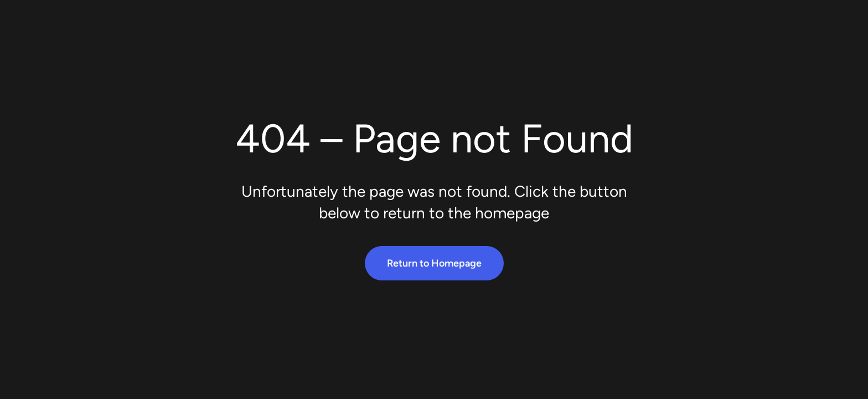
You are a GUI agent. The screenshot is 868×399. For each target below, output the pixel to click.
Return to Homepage (434, 263)
